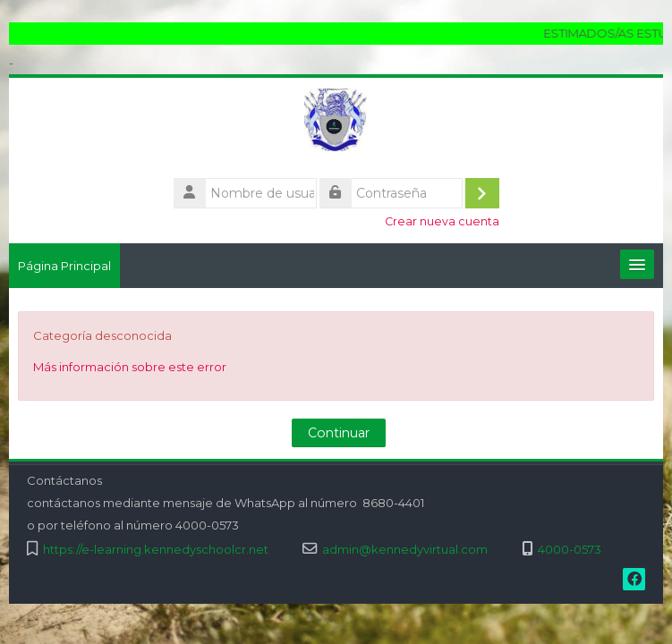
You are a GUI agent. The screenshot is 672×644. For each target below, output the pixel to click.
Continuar (339, 433)
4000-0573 (570, 550)
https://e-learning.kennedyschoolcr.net (156, 550)
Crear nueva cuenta (442, 221)
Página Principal (64, 266)
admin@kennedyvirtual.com (405, 550)
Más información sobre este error (130, 367)
